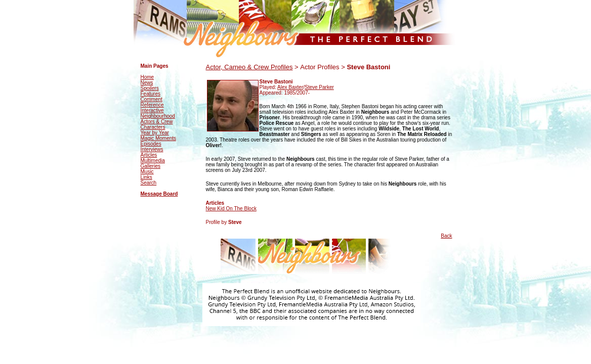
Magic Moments (159, 138)
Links (146, 177)
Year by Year (155, 133)
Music (147, 172)
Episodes (151, 144)
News (147, 83)
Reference (152, 105)
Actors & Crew (157, 122)
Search (149, 183)
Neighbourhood (158, 116)
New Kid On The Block (231, 209)
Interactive (152, 110)
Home (147, 77)
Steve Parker (319, 87)
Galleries (151, 166)
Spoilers (150, 88)
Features (151, 94)
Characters (153, 127)
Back (446, 236)
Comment (152, 99)
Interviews (152, 149)
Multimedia (153, 161)
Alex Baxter (290, 87)
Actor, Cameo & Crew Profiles (249, 67)
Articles (149, 155)
